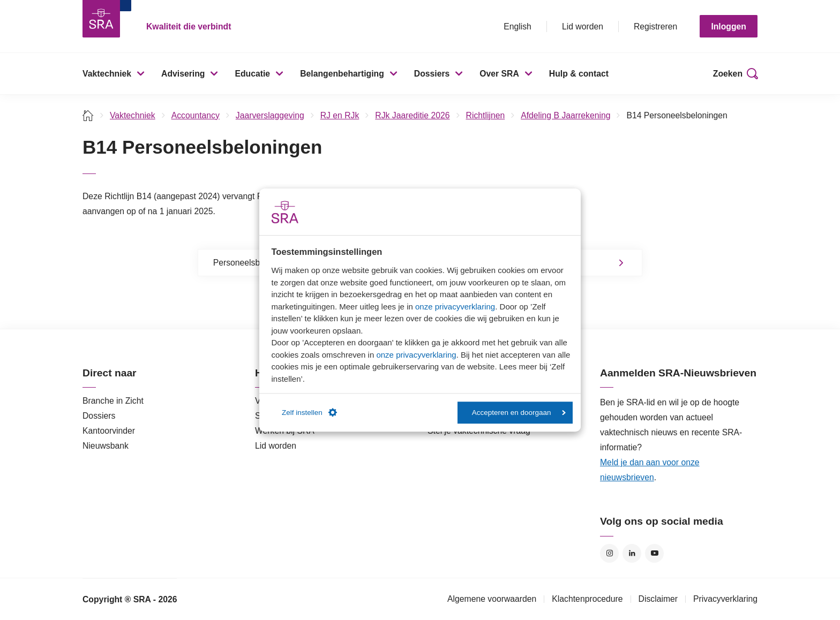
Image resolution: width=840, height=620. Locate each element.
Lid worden (583, 27)
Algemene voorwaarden (492, 599)
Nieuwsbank (106, 446)
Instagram (609, 553)
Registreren (655, 27)
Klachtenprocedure (587, 599)
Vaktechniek (107, 74)
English (517, 27)
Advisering (183, 74)
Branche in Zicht (113, 401)
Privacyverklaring (725, 599)
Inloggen (729, 27)
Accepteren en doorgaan (519, 413)
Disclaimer (658, 599)
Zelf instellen (309, 413)
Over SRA (499, 74)
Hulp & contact (579, 74)
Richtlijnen (486, 115)
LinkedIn (632, 553)
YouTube (654, 553)
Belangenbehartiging (342, 74)
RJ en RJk (340, 115)
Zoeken (728, 74)
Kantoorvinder (109, 431)
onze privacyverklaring (455, 307)
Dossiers (432, 74)
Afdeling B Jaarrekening (565, 115)
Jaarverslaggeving (270, 115)
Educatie (252, 74)
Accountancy (196, 115)
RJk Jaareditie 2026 (412, 115)
